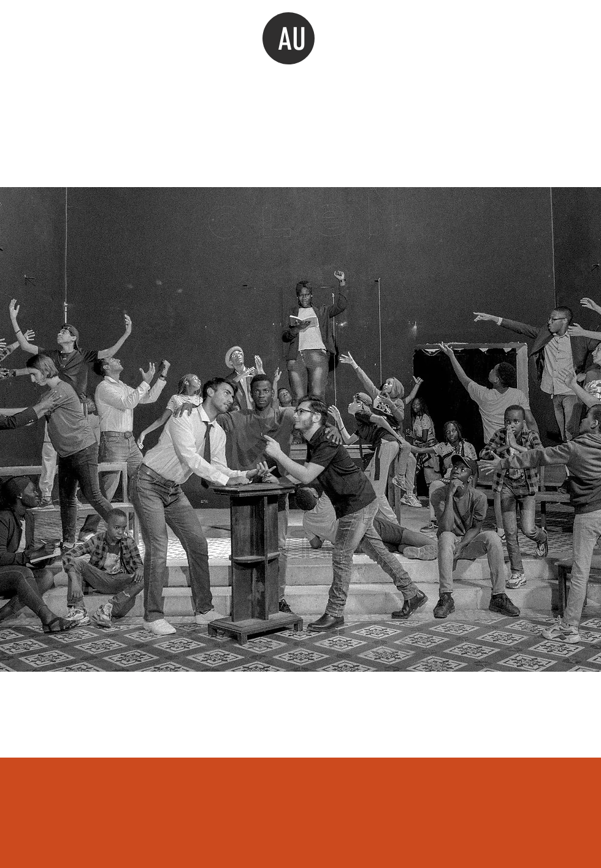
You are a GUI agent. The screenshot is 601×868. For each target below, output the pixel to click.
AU (292, 39)
